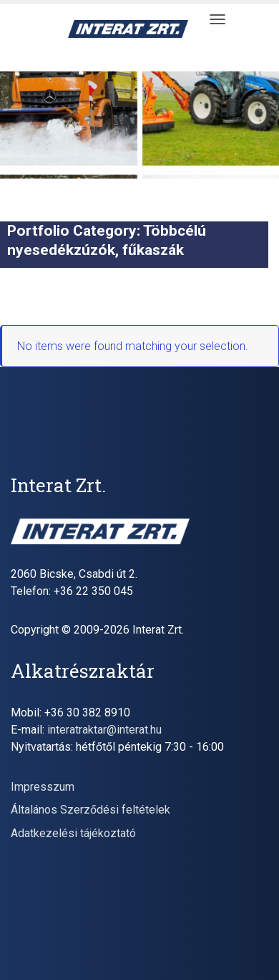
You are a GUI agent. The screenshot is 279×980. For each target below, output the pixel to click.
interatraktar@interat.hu (104, 730)
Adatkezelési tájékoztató (73, 833)
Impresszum (43, 787)
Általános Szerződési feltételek (90, 810)
